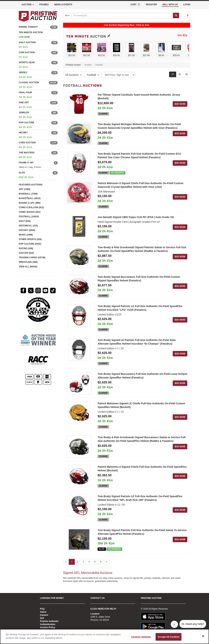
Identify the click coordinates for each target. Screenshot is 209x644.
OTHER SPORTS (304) (30, 239)
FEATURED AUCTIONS (31, 185)
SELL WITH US (170, 5)
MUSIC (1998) (26, 235)
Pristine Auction (73, 65)
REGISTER (151, 5)
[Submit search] (176, 15)
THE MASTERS (27, 153)
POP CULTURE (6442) (30, 244)
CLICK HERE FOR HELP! (103, 609)
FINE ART (24, 103)
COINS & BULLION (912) (31, 207)
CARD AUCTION (27, 143)
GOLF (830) (25, 221)
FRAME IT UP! (26, 163)
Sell (42, 618)
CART (135, 5)
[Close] (203, 636)
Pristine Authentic (49, 621)
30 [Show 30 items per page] (180, 74)
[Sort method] (118, 75)
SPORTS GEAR (27, 62)
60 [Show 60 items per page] (187, 74)
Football (93, 75)
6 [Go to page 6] (101, 565)
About (43, 612)
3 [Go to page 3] (83, 565)
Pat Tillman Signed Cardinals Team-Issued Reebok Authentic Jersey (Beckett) (139, 97)
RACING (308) (26, 248)
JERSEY (23, 72)
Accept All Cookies (169, 637)
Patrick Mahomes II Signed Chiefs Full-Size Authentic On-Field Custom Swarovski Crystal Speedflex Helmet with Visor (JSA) (140, 186)
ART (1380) (25, 189)
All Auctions (73, 75)
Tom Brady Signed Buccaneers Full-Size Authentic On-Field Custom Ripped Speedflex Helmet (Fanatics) (139, 280)
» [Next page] (106, 565)
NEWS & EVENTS (63, 5)
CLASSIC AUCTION (29, 83)
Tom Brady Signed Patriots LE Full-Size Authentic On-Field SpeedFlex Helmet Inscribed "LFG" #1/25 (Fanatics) (140, 310)
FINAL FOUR (25, 93)
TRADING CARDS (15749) (32, 258)
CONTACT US (98, 598)
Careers (44, 615)
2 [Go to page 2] (78, 565)
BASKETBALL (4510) (30, 198)
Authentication (48, 624)
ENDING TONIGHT (28, 27)
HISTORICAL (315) (28, 226)
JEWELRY (24, 113)
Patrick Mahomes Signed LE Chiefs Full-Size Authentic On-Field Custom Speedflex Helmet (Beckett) (141, 407)
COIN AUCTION (27, 52)
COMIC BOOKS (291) (30, 212)
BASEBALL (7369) (28, 194)
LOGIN (187, 5)
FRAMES (44, 5)
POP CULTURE (27, 123)
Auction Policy (48, 627)
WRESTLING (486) (28, 262)
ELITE (22, 173)
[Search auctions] (122, 15)
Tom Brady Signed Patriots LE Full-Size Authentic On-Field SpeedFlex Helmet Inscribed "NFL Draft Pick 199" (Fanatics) (140, 501)
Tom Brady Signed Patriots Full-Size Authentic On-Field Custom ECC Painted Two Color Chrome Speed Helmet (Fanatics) (139, 156)
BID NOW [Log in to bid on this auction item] (180, 104)
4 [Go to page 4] (89, 565)
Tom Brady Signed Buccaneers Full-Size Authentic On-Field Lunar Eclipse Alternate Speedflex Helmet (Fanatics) (142, 377)
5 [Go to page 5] (95, 565)
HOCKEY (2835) (27, 230)
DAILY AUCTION (27, 42)
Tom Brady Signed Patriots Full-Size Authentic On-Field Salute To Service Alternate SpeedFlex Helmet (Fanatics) (142, 535)
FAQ (42, 609)
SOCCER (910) (26, 253)
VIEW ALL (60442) (28, 267)
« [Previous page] (66, 565)
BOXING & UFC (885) (30, 203)
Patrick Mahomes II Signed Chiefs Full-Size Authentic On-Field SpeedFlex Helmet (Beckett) (142, 471)
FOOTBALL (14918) (29, 217)
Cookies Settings (141, 637)
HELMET (23, 133)
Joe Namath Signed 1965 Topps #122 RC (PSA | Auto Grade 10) (136, 218)
